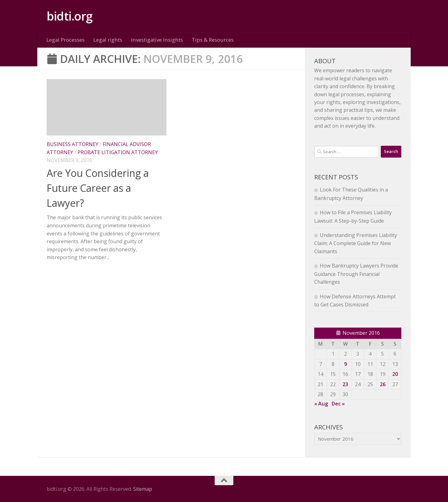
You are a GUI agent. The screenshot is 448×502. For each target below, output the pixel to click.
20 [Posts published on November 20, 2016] (395, 374)
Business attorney (72, 144)
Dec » (338, 404)
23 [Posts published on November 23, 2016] (345, 384)
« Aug (321, 404)
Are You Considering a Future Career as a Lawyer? (98, 188)
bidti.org (70, 16)
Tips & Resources (213, 40)
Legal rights (108, 40)
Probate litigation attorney (118, 152)
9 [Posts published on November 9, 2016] (345, 364)
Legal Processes (65, 40)
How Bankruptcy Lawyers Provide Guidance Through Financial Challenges (356, 274)
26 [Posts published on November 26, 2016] (383, 384)
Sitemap (143, 489)
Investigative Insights (157, 40)
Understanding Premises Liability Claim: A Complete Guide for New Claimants (356, 243)
